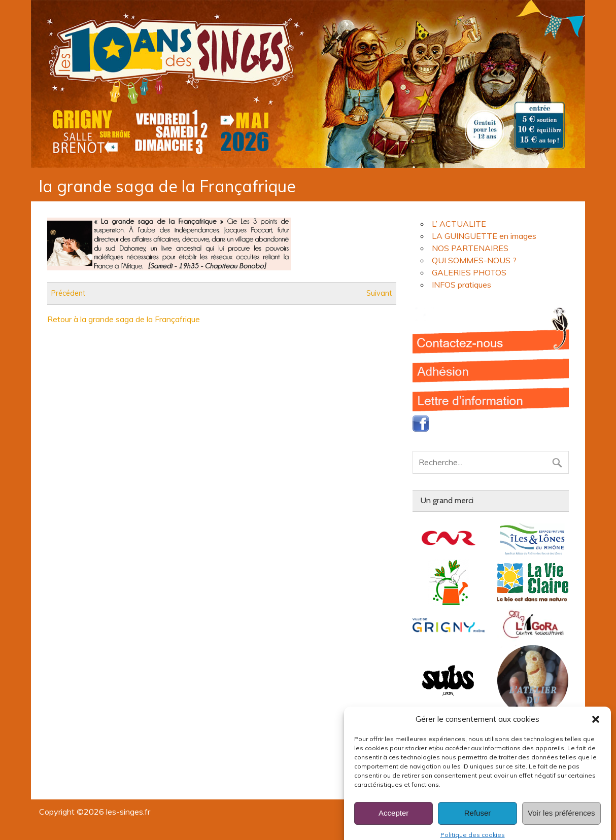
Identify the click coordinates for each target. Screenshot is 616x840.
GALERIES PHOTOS (469, 272)
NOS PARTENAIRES (470, 248)
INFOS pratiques (461, 285)
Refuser (478, 822)
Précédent (68, 293)
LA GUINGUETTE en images (484, 236)
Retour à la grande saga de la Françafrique (124, 319)
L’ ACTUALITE (459, 224)
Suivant (379, 293)
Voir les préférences (561, 822)
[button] (596, 728)
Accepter (393, 822)
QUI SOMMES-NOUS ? (474, 260)
